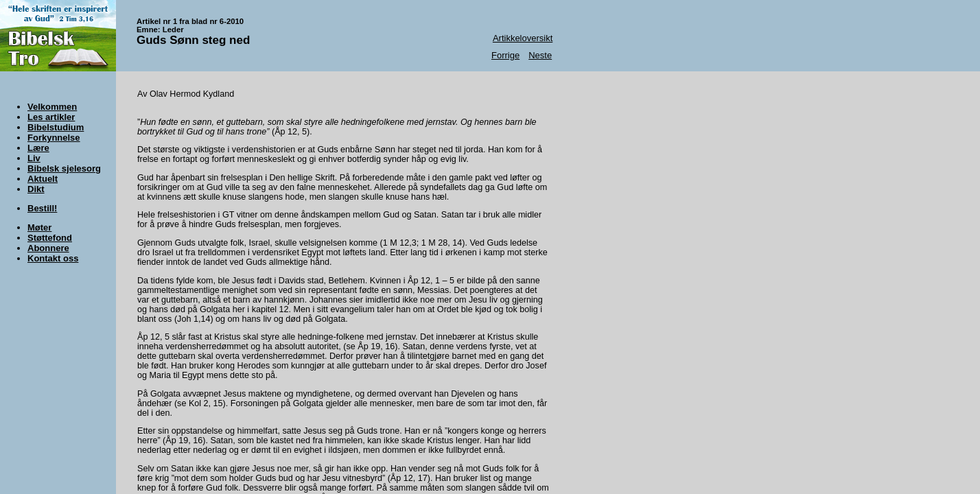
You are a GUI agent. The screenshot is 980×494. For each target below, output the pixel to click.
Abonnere (48, 248)
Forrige (505, 55)
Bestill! (42, 208)
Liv (34, 158)
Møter (39, 227)
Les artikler (51, 117)
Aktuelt (43, 179)
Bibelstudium (56, 127)
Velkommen (52, 107)
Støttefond (50, 238)
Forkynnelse (54, 138)
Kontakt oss (53, 258)
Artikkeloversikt (523, 38)
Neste (540, 55)
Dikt (36, 189)
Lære (38, 148)
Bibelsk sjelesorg (64, 168)
